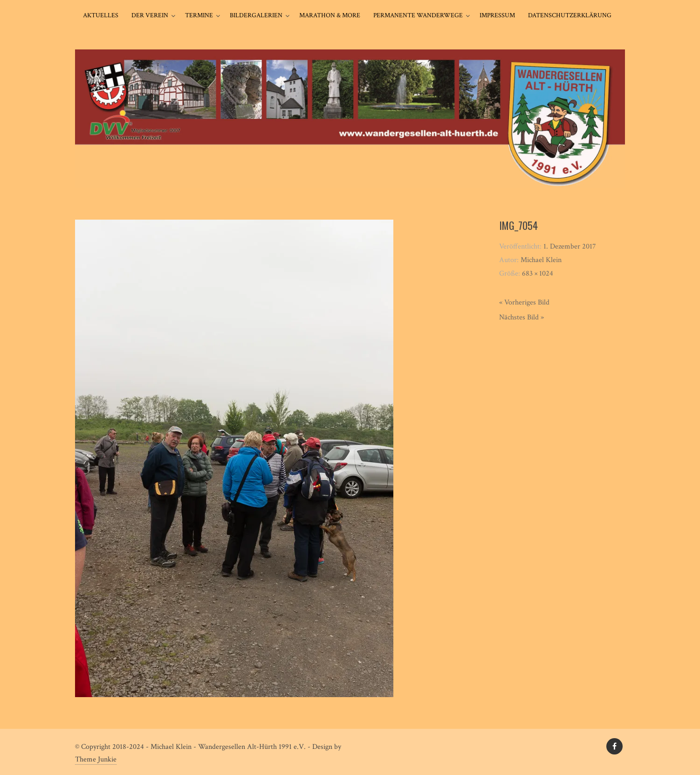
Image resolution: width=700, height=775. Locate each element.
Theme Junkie (96, 759)
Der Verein (150, 15)
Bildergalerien (256, 15)
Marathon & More (330, 15)
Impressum (497, 15)
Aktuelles (101, 15)
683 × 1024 (538, 273)
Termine (199, 15)
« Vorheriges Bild (524, 302)
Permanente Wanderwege (418, 15)
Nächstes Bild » (522, 317)
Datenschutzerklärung (570, 15)
